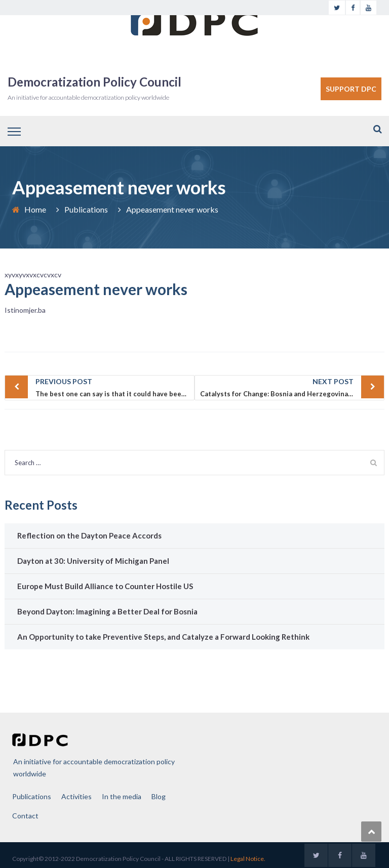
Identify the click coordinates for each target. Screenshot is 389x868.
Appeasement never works (96, 289)
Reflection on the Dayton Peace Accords (89, 535)
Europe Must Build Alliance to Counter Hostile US (105, 586)
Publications (86, 209)
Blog (159, 796)
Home (35, 209)
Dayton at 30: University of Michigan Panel (93, 561)
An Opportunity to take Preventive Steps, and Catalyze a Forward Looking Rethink (163, 637)
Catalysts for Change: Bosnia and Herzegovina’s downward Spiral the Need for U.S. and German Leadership (292, 387)
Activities (76, 796)
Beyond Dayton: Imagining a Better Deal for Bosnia (107, 611)
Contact (25, 816)
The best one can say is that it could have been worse (115, 387)
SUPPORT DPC (351, 89)
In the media (122, 796)
